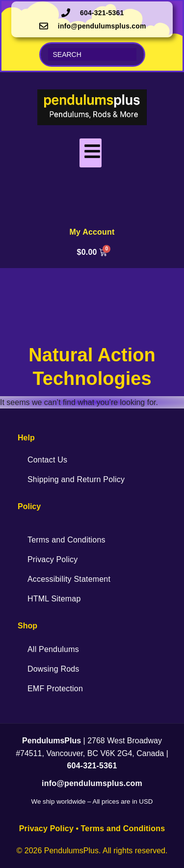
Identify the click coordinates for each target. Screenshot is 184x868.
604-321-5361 (92, 766)
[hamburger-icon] (91, 153)
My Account (92, 232)
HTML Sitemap (54, 599)
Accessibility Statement (69, 579)
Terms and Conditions (66, 540)
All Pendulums (53, 649)
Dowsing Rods (53, 669)
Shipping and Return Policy (76, 479)
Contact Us (47, 460)
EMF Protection (55, 689)
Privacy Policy (53, 559)
